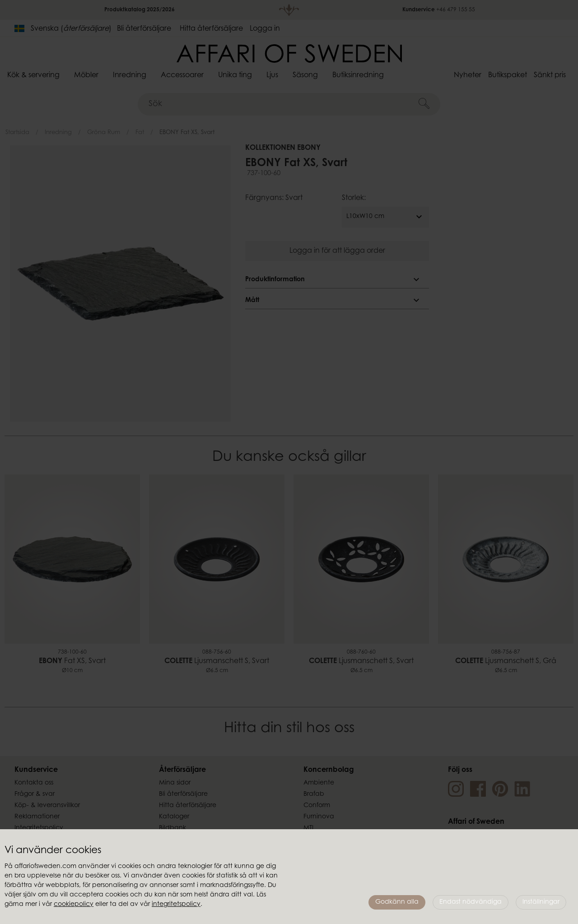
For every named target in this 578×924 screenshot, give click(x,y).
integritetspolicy (176, 905)
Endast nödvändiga (471, 902)
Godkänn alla (397, 902)
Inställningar (541, 902)
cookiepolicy (74, 905)
